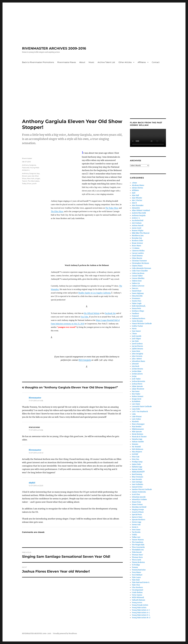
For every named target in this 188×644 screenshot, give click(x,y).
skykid (32, 483)
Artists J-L (136, 218)
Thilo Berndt (137, 552)
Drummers (136, 298)
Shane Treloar (137, 505)
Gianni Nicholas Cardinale (142, 324)
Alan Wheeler (137, 198)
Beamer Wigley (138, 231)
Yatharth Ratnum (138, 600)
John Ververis (137, 356)
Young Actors (137, 603)
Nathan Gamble (138, 442)
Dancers (135, 288)
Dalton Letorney (138, 286)
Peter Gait (136, 457)
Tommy (135, 567)
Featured (26, 168)
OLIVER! (135, 454)
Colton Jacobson (138, 273)
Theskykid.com (138, 550)
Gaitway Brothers (139, 319)
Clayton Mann (137, 266)
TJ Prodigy (136, 565)
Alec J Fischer (137, 200)
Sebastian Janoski (139, 497)
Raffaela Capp (137, 467)
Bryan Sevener (137, 243)
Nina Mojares (137, 452)
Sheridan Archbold (139, 507)
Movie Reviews (138, 434)
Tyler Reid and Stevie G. (141, 582)
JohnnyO (135, 364)
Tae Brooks (136, 532)
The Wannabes (34, 181)
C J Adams (136, 248)
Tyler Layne (136, 577)
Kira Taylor (136, 394)
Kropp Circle (137, 399)
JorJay (134, 376)
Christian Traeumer (139, 261)
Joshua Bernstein (138, 381)
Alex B (134, 203)
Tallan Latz (136, 537)
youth (34, 183)
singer (38, 178)
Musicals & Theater (139, 437)
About (82, 62)
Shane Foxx (136, 502)
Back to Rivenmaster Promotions (38, 62)
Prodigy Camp (137, 462)
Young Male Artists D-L (141, 615)
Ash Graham (137, 223)
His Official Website (92, 313)
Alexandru (136, 208)
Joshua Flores (137, 384)
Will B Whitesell (138, 598)
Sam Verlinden (138, 484)
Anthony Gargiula (29, 165)
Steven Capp (137, 522)
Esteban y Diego (138, 311)
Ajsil (134, 193)
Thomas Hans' (138, 555)
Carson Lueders (138, 253)
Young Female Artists (140, 605)
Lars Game (136, 404)
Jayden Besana (137, 349)
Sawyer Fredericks (139, 492)
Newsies (135, 444)
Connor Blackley (138, 278)
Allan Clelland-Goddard (141, 210)
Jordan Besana (137, 369)
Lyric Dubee (136, 419)
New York (31, 178)
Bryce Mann (137, 246)
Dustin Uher (137, 301)
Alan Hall (135, 195)
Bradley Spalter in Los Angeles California (95, 293)
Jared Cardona (137, 344)
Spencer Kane (137, 517)
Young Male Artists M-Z (141, 618)
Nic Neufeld (136, 447)
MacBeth (135, 422)
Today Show (27, 183)
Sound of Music (138, 512)
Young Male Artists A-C (141, 610)
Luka (134, 414)
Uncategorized (137, 590)
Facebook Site (110, 313)
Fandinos (135, 314)
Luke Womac (137, 417)
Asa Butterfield (138, 221)
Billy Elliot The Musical (141, 233)
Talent (25, 181)
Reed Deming (137, 474)
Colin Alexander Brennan (141, 268)
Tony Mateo (136, 572)
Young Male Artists (139, 608)
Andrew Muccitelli (139, 213)
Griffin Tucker (137, 326)
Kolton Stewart (138, 396)
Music (91, 62)
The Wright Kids (138, 545)
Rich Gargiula (85, 360)
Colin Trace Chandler (140, 271)
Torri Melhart (137, 575)
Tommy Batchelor (139, 570)
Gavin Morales (137, 321)
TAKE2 (134, 535)
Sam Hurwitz (137, 479)
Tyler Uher (136, 585)
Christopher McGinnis (140, 263)
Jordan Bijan (137, 371)
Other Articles (125, 62)
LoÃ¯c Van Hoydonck (140, 412)
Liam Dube (136, 409)
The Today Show (112, 208)
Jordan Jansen (137, 374)
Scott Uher (136, 494)
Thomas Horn (137, 557)
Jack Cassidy (137, 336)
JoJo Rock (136, 366)
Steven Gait (136, 525)
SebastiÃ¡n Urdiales (139, 499)
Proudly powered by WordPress (65, 634)
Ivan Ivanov (136, 331)
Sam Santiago (137, 482)
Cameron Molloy (138, 251)
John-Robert (137, 359)
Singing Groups (138, 510)
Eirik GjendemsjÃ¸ (139, 306)
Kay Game (136, 391)
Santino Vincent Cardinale (142, 489)
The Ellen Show (57, 211)
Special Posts (137, 515)
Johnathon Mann (138, 361)
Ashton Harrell (138, 226)
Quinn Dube (136, 464)
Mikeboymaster (138, 429)
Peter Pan (135, 459)
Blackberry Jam (138, 236)
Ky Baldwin (136, 401)
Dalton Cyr (136, 283)
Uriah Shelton (137, 592)
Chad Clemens (137, 256)
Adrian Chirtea (137, 188)
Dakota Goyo (137, 281)
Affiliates (142, 62)
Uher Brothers (137, 587)
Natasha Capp (137, 439)
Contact (156, 62)
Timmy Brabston (138, 562)
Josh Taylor (136, 379)
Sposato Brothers (139, 520)
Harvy (134, 329)
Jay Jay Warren (137, 346)
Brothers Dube (137, 241)
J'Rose (134, 334)
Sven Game (136, 530)
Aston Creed (137, 228)
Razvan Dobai (137, 469)
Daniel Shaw (137, 291)
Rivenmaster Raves (67, 62)
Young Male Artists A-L (141, 613)
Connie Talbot (137, 276)
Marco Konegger (138, 424)
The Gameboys (138, 542)
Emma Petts (136, 308)
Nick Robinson (138, 449)
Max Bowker (137, 427)
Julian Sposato (137, 386)
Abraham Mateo (138, 185)
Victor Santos (137, 595)
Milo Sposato (137, 432)
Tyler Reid (136, 580)
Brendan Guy (137, 238)
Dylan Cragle (137, 303)
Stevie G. (135, 527)
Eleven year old (28, 176)
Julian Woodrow (138, 389)
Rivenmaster (27, 158)
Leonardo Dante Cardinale (142, 406)
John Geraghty (137, 354)
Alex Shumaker (138, 205)
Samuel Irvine (137, 487)
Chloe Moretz (137, 258)
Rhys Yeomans (138, 477)
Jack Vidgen (136, 339)
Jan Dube (135, 341)
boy (38, 173)
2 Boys (134, 183)
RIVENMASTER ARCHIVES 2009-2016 (54, 48)
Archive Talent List (106, 62)
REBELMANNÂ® (138, 472)
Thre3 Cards (137, 560)
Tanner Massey (138, 540)
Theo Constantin (138, 547)
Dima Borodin (137, 296)
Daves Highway (138, 293)
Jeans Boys (136, 351)
